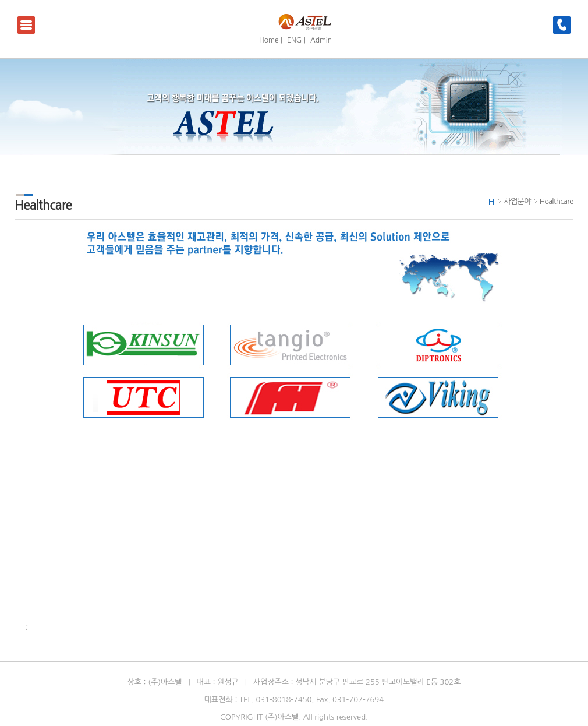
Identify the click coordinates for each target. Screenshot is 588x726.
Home (269, 40)
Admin (321, 40)
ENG (294, 40)
